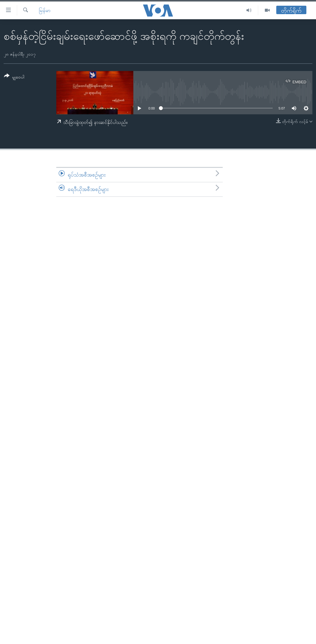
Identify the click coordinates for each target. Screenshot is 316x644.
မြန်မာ (45, 10)
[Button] (14, 77)
